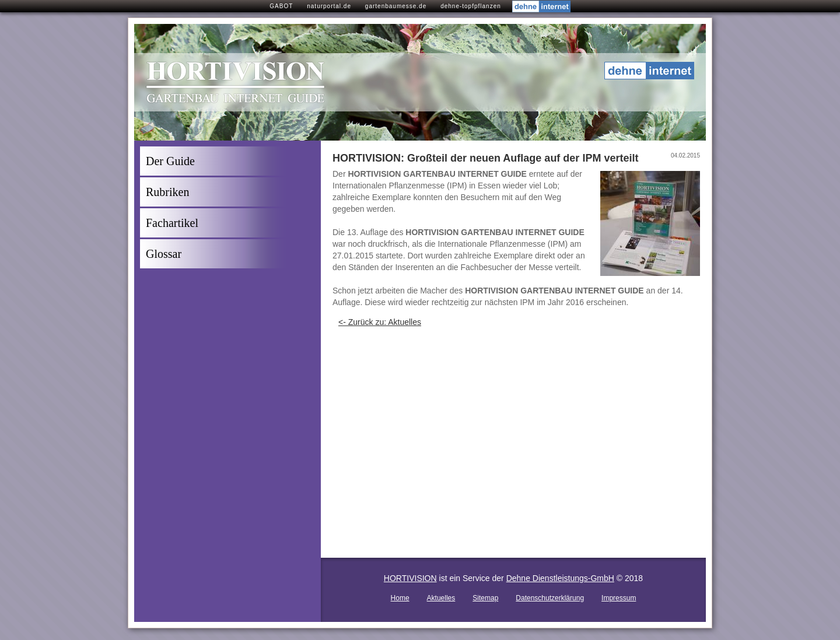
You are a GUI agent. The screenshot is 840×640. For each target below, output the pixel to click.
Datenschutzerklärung (550, 598)
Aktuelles (441, 598)
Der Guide (170, 161)
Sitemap (485, 598)
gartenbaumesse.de (396, 6)
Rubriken (167, 192)
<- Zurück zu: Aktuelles (380, 322)
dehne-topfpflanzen (471, 6)
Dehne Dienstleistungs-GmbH (560, 578)
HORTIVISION (410, 578)
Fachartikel (172, 223)
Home (400, 598)
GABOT (281, 6)
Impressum (619, 598)
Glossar (164, 254)
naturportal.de (329, 6)
